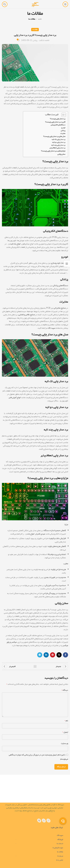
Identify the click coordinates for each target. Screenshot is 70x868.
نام (66, 721)
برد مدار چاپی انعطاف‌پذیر (57, 148)
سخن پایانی (61, 154)
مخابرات (63, 133)
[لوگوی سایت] (35, 5)
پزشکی (63, 131)
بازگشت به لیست (35, 666)
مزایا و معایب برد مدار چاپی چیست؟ (53, 151)
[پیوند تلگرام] (40, 655)
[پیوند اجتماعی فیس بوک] (65, 655)
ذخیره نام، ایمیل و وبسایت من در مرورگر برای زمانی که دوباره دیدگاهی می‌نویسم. (38, 757)
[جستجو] (5, 4)
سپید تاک (52, 328)
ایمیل (65, 732)
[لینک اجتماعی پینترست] (53, 655)
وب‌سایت (65, 743)
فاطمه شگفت (44, 40)
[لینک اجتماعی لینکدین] (46, 655)
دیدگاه (65, 690)
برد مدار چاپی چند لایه (58, 145)
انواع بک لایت (15, 244)
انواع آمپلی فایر (15, 397)
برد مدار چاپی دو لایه (59, 142)
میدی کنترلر (40, 534)
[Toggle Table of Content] (62, 115)
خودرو (63, 128)
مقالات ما (32, 19)
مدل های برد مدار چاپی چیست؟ (54, 136)
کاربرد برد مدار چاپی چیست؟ (55, 122)
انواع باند (31, 534)
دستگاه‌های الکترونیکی (58, 125)
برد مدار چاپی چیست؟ (58, 119)
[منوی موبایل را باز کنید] (65, 4)
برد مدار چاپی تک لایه (59, 139)
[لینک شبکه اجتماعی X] (59, 655)
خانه (40, 19)
